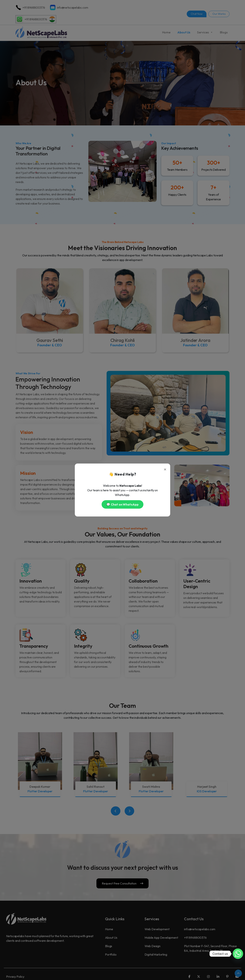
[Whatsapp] (238, 954)
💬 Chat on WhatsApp (122, 504)
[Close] (165, 469)
